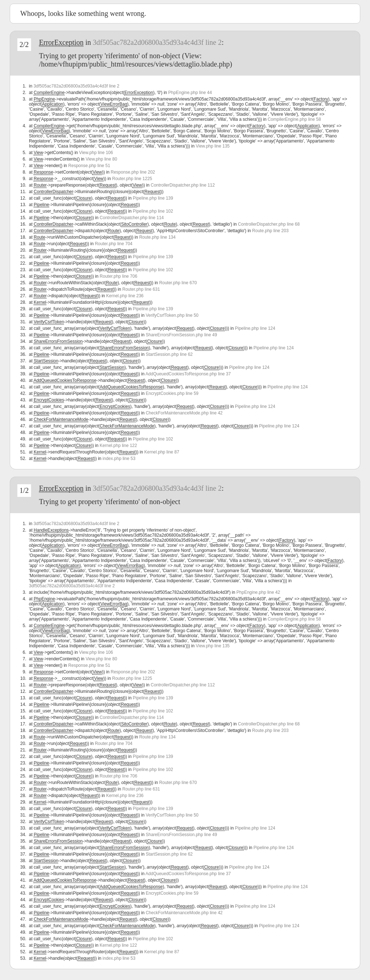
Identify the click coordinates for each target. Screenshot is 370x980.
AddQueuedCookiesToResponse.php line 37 (188, 374)
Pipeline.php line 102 (153, 211)
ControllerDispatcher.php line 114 (132, 218)
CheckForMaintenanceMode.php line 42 (184, 413)
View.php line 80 (101, 159)
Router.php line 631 (141, 289)
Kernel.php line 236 (125, 296)
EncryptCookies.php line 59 (172, 393)
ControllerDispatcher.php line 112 (183, 185)
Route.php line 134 (157, 237)
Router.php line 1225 (132, 179)
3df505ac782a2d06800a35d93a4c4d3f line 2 (157, 42)
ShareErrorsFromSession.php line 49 (181, 335)
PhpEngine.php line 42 (258, 592)
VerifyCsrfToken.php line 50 (172, 315)
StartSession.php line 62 (169, 354)
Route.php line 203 (270, 231)
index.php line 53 (119, 459)
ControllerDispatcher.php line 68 (269, 224)
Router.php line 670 (178, 283)
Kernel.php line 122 (118, 446)
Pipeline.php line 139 (153, 198)
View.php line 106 (96, 153)
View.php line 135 (213, 146)
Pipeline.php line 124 (255, 328)
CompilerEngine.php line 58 (294, 119)
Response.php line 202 (133, 172)
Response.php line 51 (89, 166)
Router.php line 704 (113, 244)
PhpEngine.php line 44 (190, 93)
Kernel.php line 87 (162, 452)
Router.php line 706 (119, 276)
